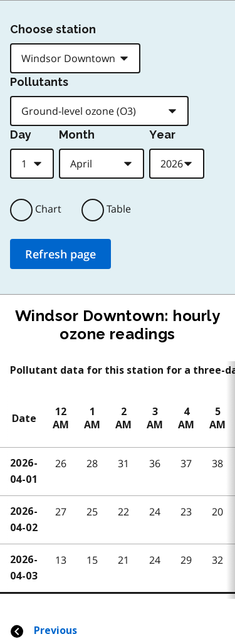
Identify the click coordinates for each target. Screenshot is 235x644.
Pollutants (39, 82)
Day (21, 135)
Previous (43, 631)
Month (77, 135)
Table (119, 209)
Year (162, 135)
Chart (48, 209)
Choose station (53, 29)
